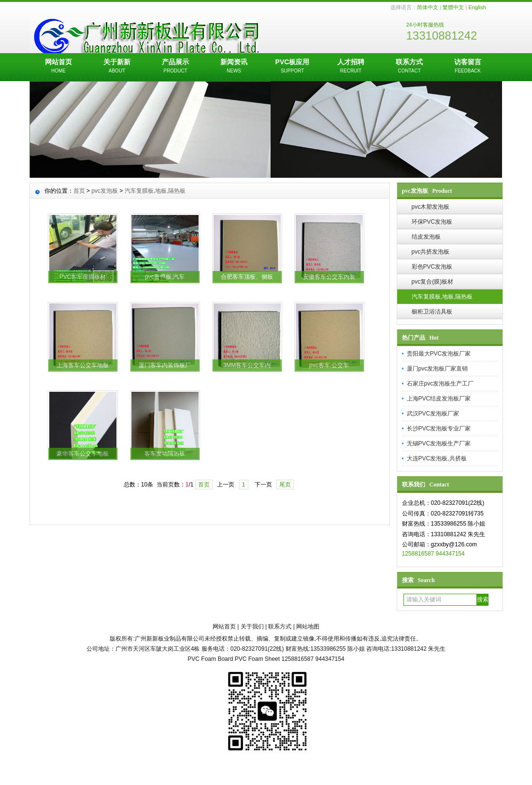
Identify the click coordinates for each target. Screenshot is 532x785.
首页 (79, 191)
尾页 (285, 485)
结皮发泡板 (426, 237)
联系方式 (410, 67)
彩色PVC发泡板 (432, 267)
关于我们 (252, 627)
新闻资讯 (234, 67)
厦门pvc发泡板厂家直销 (438, 369)
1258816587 (418, 554)
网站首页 (59, 67)
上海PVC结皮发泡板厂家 (439, 399)
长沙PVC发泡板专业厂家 (439, 428)
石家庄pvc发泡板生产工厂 (440, 384)
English (477, 7)
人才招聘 (351, 67)
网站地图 (308, 627)
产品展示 (176, 67)
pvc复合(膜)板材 (433, 282)
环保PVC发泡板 (432, 222)
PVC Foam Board (210, 659)
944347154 (450, 554)
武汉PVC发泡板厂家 (433, 414)
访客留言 (468, 67)
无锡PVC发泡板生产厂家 (439, 443)
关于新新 (117, 67)
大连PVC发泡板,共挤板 (437, 458)
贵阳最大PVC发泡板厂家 (439, 354)
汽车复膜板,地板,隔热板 (442, 297)
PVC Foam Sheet (257, 659)
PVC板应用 (293, 67)
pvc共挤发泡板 (431, 252)
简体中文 (428, 7)
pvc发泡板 (105, 191)
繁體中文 (453, 7)
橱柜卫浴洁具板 (432, 312)
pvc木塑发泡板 (431, 207)
